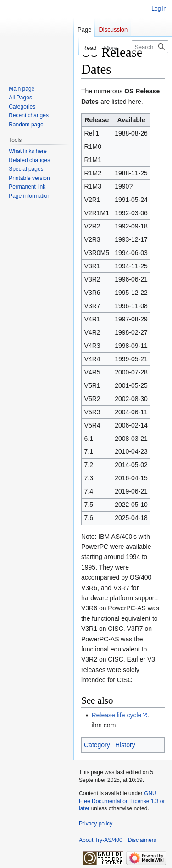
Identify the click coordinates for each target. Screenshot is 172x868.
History (125, 745)
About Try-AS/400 (101, 840)
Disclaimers (142, 840)
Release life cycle (116, 715)
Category (97, 745)
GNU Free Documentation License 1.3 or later (122, 801)
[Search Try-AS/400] (150, 47)
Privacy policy (96, 824)
